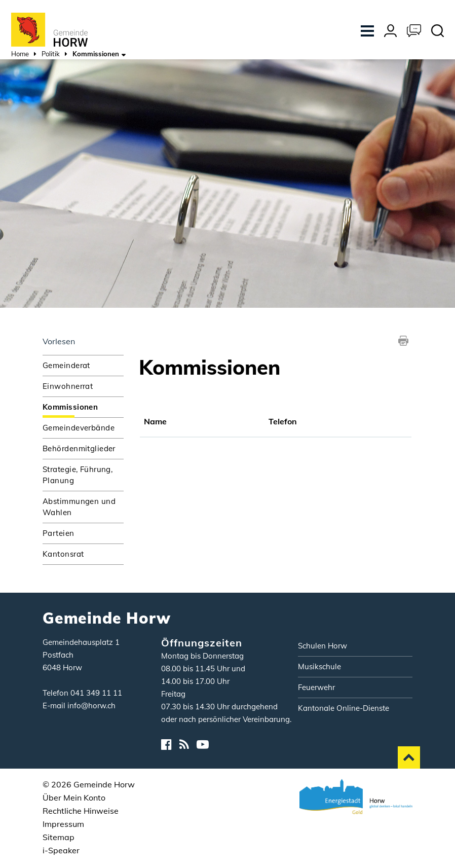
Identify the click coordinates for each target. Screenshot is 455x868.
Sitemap (59, 837)
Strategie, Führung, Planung (78, 475)
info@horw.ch (91, 706)
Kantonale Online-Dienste (344, 708)
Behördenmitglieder (79, 448)
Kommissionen (83, 406)
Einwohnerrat (68, 386)
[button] (51, 55)
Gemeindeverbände (79, 428)
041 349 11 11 (96, 693)
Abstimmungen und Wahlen (79, 507)
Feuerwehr (316, 687)
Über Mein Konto (74, 798)
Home (20, 54)
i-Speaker (61, 850)
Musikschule (319, 666)
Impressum (63, 824)
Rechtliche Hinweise (81, 811)
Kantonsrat (63, 554)
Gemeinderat (66, 365)
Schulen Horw (323, 646)
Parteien (59, 533)
